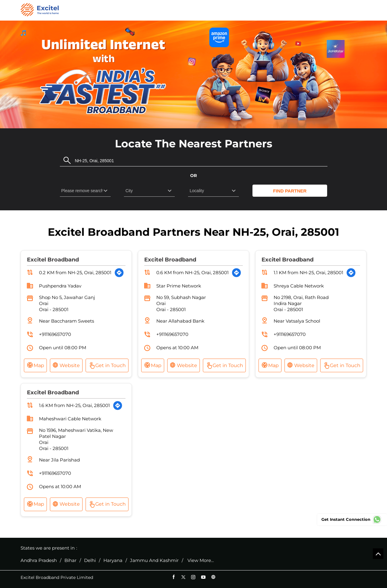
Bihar (70, 560)
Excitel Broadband (53, 260)
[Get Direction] (119, 273)
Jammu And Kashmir (154, 560)
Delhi (90, 560)
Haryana (113, 560)
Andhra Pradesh (39, 560)
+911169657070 (55, 334)
